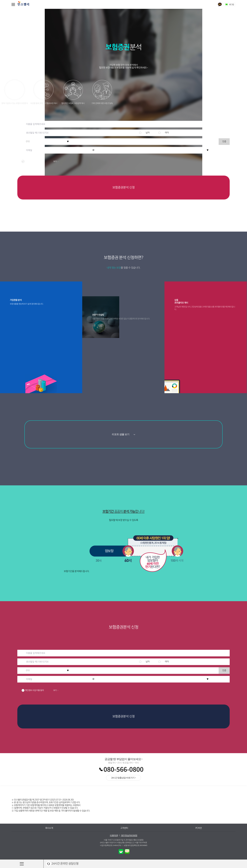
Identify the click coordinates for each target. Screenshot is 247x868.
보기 (56, 161)
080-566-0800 (123, 769)
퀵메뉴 (14, 4)
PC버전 (199, 828)
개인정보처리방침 (129, 836)
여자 (167, 133)
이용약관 (114, 836)
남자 (147, 133)
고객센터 (124, 828)
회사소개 (49, 828)
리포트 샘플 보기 (123, 434)
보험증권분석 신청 (123, 187)
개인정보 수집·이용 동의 (43, 161)
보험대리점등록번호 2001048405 (135, 845)
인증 (224, 141)
